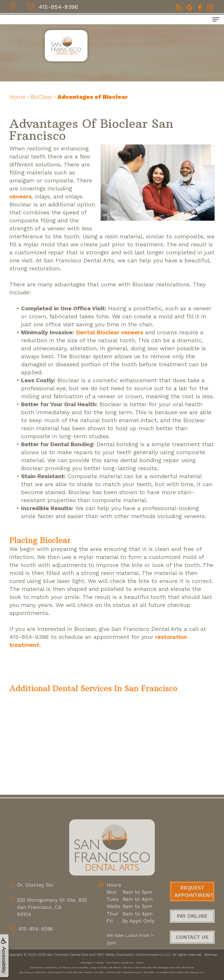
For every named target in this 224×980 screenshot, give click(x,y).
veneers (20, 196)
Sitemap (211, 955)
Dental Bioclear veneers (109, 332)
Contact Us (192, 946)
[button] (93, 689)
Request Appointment (194, 900)
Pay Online (192, 925)
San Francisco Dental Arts (68, 955)
